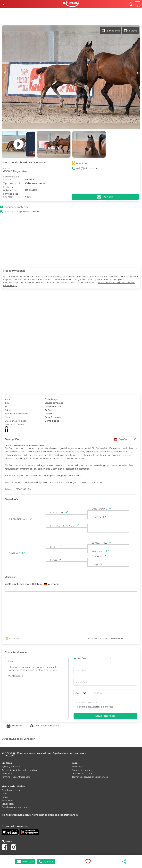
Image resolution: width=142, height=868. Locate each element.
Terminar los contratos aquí (16, 777)
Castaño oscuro (53, 417)
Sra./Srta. (81, 658)
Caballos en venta (11, 790)
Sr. (109, 658)
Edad (8, 410)
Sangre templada (54, 403)
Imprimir (17, 726)
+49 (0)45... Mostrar (87, 168)
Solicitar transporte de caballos (22, 212)
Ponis (5, 793)
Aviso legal (78, 767)
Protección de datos (82, 770)
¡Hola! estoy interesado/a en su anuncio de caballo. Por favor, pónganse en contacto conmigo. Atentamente (37, 688)
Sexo (7, 406)
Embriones (8, 800)
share (124, 861)
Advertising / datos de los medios (19, 770)
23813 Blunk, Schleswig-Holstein (23, 584)
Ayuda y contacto (11, 767)
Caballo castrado (53, 406)
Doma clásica (52, 421)
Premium (7, 773)
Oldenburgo (51, 399)
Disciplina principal (15, 421)
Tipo (7, 403)
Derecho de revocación (84, 773)
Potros (5, 797)
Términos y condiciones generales (90, 777)
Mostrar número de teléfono (107, 639)
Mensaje (25, 862)
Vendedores (8, 804)
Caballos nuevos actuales (15, 807)
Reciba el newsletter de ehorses (93, 707)
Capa (8, 417)
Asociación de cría (14, 424)
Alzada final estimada (17, 414)
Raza (8, 399)
